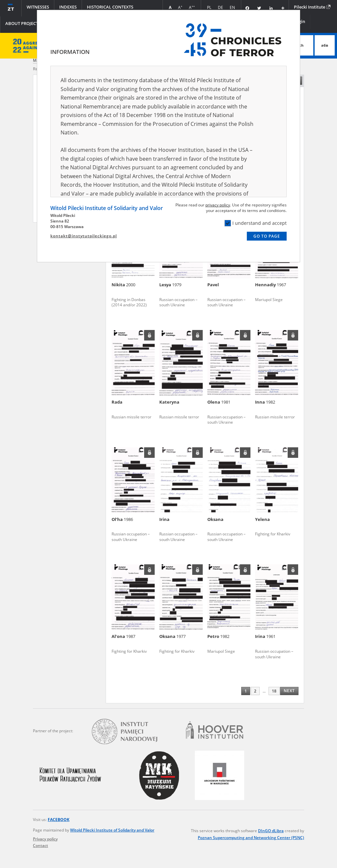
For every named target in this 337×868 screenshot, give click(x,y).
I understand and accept (256, 223)
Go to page (267, 236)
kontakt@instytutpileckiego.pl (84, 236)
